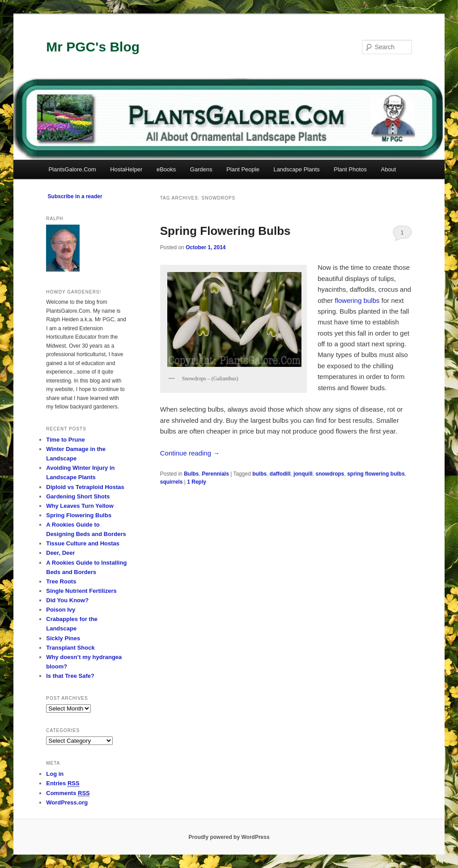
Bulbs (191, 474)
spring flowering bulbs (376, 474)
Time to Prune (65, 440)
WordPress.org (67, 802)
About (388, 169)
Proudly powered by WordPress (229, 837)
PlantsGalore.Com (72, 169)
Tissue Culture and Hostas (83, 543)
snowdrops (330, 474)
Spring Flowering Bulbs (225, 231)
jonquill (303, 474)
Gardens (201, 169)
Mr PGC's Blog (93, 47)
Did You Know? (67, 600)
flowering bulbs (357, 300)
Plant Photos (350, 169)
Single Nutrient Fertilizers (81, 591)
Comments (68, 793)
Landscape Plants (296, 169)
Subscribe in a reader (75, 196)
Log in (55, 774)
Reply (197, 482)
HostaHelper (126, 169)
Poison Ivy (61, 610)
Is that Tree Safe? (70, 676)
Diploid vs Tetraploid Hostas (85, 487)
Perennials (215, 474)
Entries (63, 783)
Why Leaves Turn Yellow (80, 506)
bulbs (259, 474)
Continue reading (190, 453)
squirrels (172, 482)
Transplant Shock (70, 648)
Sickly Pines (63, 638)
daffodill (280, 474)
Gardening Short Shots (78, 496)
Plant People (243, 169)
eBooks (166, 169)
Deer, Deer (60, 553)
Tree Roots (61, 581)
